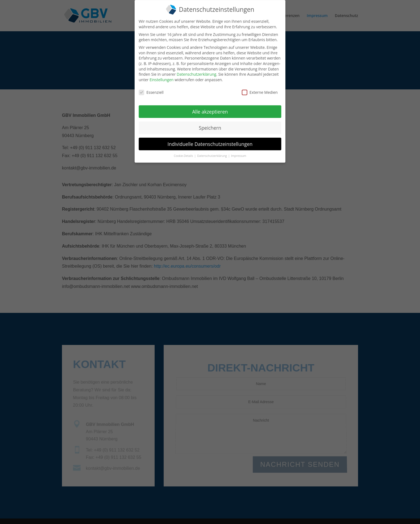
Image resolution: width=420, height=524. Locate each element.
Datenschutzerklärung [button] (212, 153)
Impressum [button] (239, 153)
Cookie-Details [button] (184, 153)
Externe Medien (260, 90)
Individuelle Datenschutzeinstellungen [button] (210, 141)
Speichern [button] (210, 125)
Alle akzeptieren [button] (210, 109)
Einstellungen (161, 77)
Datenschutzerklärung (197, 71)
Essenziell (151, 90)
